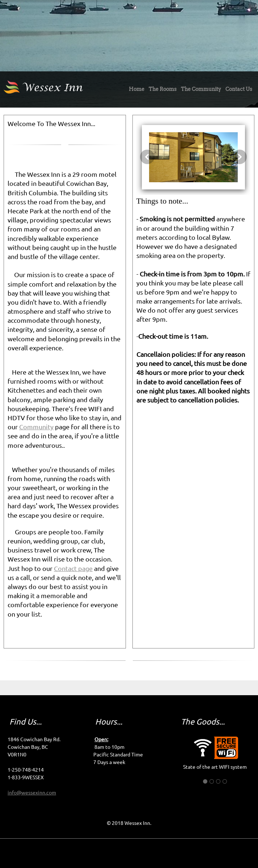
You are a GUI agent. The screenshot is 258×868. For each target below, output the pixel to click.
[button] (194, 157)
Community (36, 427)
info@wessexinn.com (32, 793)
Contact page (73, 568)
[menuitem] (137, 91)
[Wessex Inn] (58, 89)
